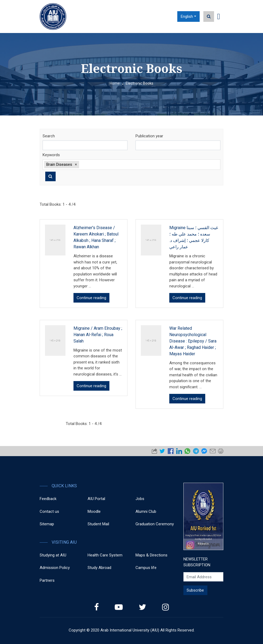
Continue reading (91, 298)
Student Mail (98, 524)
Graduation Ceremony (155, 524)
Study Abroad (99, 568)
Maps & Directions (151, 555)
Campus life (146, 568)
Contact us (49, 511)
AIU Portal (96, 499)
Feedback (48, 499)
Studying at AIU (53, 555)
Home (115, 83)
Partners (47, 580)
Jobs (140, 499)
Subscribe (195, 590)
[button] (76, 164)
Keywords (51, 155)
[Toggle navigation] (219, 16)
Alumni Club (146, 511)
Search (49, 136)
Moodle (94, 511)
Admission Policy (55, 568)
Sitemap (47, 524)
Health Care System (105, 555)
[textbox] (150, 165)
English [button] (187, 16)
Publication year (149, 136)
